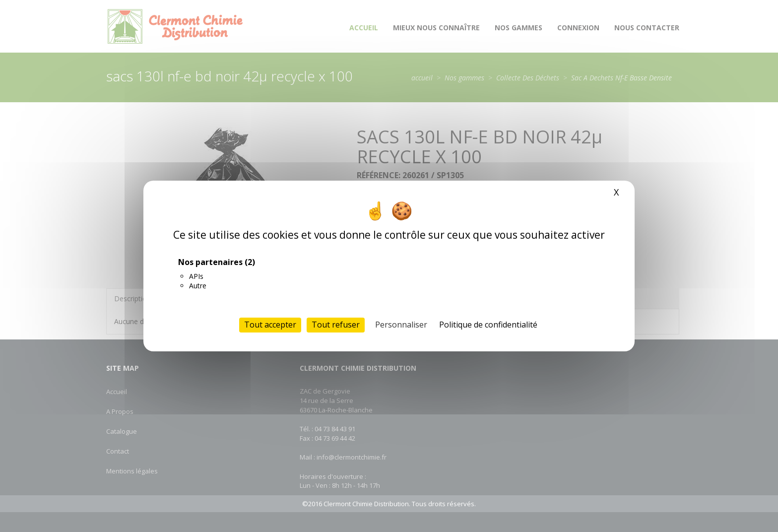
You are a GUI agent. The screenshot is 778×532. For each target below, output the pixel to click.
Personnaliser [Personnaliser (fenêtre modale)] (401, 325)
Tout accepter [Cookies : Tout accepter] (270, 325)
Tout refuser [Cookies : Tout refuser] (336, 325)
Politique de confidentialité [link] (488, 325)
